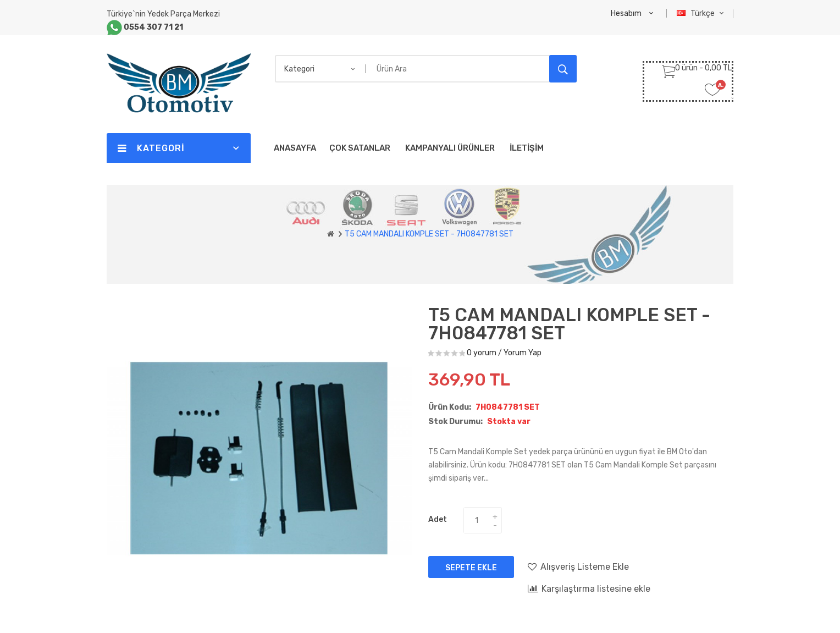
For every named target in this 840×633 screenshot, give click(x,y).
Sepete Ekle (471, 568)
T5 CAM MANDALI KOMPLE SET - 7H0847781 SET (429, 234)
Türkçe (701, 13)
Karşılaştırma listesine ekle (589, 588)
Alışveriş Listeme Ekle (578, 566)
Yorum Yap (523, 353)
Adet (438, 519)
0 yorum (482, 353)
